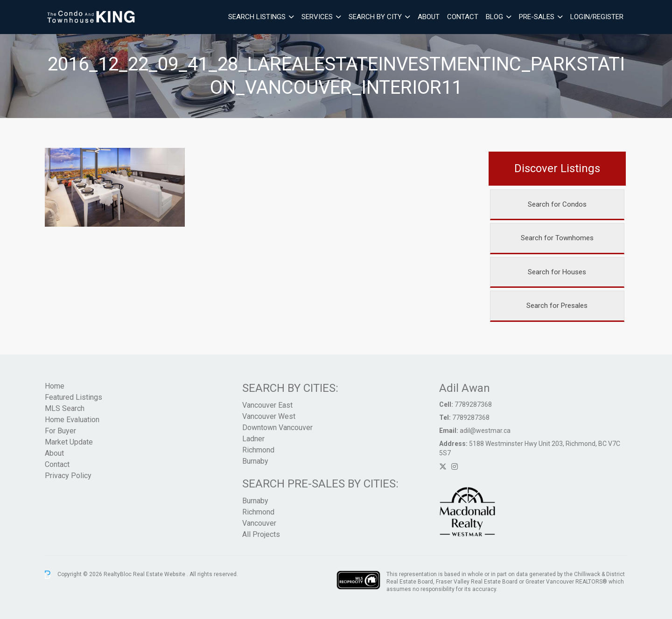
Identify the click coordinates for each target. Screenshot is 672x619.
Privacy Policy (68, 476)
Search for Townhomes (557, 238)
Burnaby (255, 461)
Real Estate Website (160, 574)
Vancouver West (269, 416)
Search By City (375, 17)
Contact (463, 17)
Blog (494, 17)
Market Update (69, 442)
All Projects (261, 534)
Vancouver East (267, 405)
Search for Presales (557, 306)
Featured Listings (73, 397)
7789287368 (473, 404)
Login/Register (597, 17)
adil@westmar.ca (485, 431)
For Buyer (60, 431)
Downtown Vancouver (277, 428)
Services (317, 17)
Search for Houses (557, 272)
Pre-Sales (537, 17)
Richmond (258, 450)
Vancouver (259, 523)
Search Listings (257, 17)
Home (55, 386)
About (429, 17)
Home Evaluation (72, 420)
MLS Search (65, 408)
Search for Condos (557, 204)
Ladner (253, 439)
